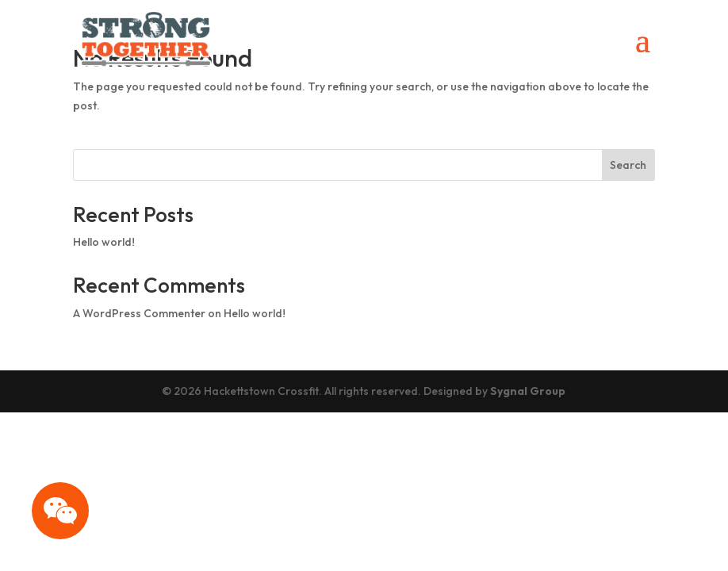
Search (628, 165)
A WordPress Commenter (139, 313)
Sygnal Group (528, 391)
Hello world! (104, 242)
